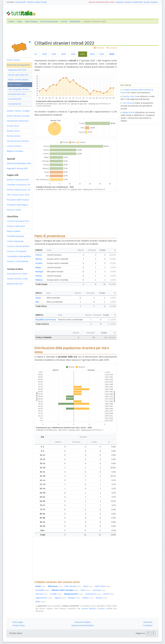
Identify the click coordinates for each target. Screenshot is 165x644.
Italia (19, 22)
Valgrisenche (44, 598)
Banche (154, 2)
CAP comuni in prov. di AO (18, 195)
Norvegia (39, 272)
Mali (37, 302)
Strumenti (148, 622)
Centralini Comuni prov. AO (18, 185)
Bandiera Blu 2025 (15, 284)
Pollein (88, 598)
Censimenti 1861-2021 (17, 94)
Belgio (38, 267)
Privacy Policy (19, 625)
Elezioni (129, 2)
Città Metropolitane (16, 236)
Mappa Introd (129, 112)
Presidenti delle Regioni (17, 205)
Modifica (99, 48)
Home (11, 22)
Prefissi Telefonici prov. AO (19, 190)
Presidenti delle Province (18, 200)
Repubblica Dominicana (46, 320)
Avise (88, 586)
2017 (35, 54)
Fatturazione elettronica (18, 121)
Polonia (39, 276)
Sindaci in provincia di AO (18, 180)
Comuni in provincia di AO (18, 221)
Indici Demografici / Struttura (19, 89)
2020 (64, 54)
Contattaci (148, 625)
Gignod (60, 598)
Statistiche (138, 2)
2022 (83, 54)
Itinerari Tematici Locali (17, 279)
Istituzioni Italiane (83, 622)
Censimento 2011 (15, 104)
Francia (39, 255)
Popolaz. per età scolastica (18, 80)
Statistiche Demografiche (18, 65)
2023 (92, 54)
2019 (54, 54)
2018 (44, 54)
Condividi (112, 48)
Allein (41, 602)
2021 (73, 54)
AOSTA (109, 594)
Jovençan (99, 590)
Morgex (74, 598)
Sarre (85, 590)
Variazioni (120, 2)
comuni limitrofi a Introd (93, 609)
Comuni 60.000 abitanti (18, 246)
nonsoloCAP (20, 2)
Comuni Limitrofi (14, 146)
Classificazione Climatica (18, 141)
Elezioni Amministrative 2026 (102, 2)
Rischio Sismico (14, 136)
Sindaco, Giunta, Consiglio (18, 111)
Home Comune (14, 60)
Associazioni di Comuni (17, 274)
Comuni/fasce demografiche (19, 256)
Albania (39, 259)
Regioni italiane (14, 231)
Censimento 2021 (15, 99)
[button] (148, 633)
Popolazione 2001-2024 (17, 70)
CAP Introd (127, 103)
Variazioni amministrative (82, 625)
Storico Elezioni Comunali (18, 116)
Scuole (147, 2)
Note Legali (18, 622)
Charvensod (93, 594)
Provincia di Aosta (49, 22)
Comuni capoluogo (15, 241)
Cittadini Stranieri (15, 85)
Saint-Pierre (103, 586)
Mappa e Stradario (15, 151)
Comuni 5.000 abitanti (18, 261)
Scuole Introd (13, 126)
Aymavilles (43, 590)
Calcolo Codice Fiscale (37, 2)
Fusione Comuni (14, 210)
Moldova (39, 280)
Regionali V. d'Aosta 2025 (17, 168)
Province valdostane (16, 226)
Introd (64, 22)
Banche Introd (13, 131)
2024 (102, 54)
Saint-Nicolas (73, 586)
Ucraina (39, 263)
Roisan (101, 598)
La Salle (56, 594)
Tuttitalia (10, 2)
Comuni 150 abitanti (17, 251)
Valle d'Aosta (31, 22)
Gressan (42, 594)
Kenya (38, 298)
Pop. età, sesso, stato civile (18, 75)
